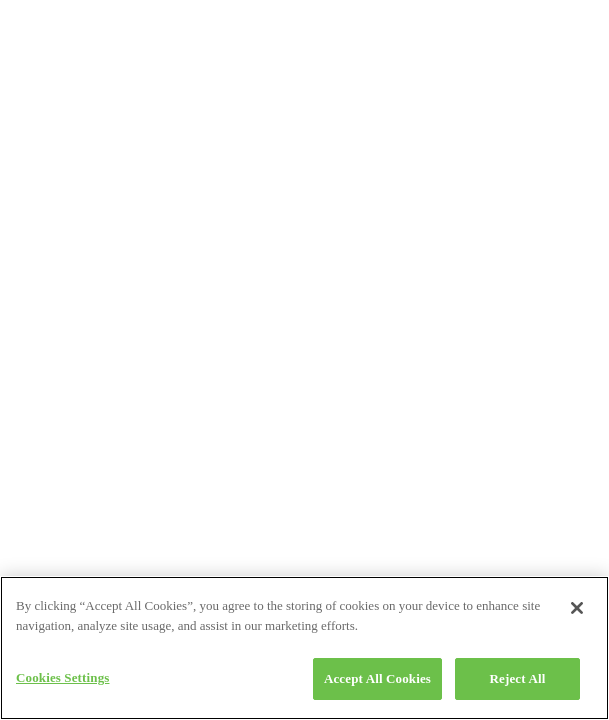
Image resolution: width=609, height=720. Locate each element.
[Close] (577, 608)
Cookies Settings (62, 677)
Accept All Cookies (377, 678)
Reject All (518, 678)
